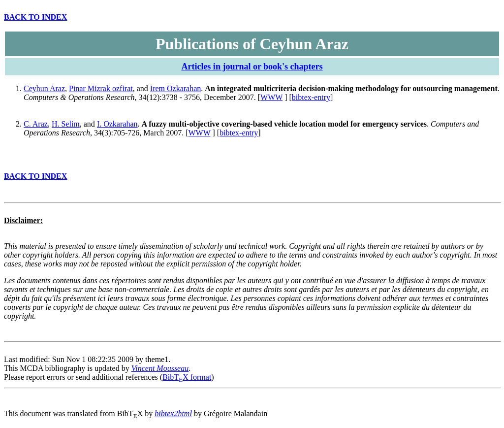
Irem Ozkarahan (176, 88)
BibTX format (187, 377)
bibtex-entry (311, 97)
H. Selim (66, 124)
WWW (271, 97)
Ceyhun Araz (44, 88)
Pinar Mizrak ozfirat (101, 88)
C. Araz (36, 124)
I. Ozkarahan (117, 124)
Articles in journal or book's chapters (252, 66)
